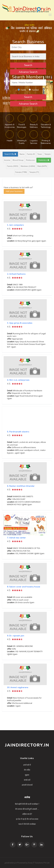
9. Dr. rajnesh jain (16, 636)
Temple (47, 154)
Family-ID (31, 154)
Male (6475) (42, 166)
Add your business (14, 191)
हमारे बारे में (27, 765)
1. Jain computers (15, 225)
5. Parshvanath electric (18, 432)
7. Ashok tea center (16, 538)
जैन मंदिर (27, 770)
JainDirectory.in (27, 745)
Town (40, 154)
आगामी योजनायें (27, 785)
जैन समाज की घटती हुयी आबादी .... (27, 809)
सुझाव (27, 775)
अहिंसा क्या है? (27, 814)
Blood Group (18, 160)
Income (7, 160)
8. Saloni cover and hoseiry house (24, 587)
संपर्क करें (27, 780)
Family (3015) (13, 166)
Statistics (44, 160)
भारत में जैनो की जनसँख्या (27, 824)
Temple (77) (34, 172)
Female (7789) (21, 172)
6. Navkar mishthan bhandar (21, 486)
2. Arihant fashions (16, 274)
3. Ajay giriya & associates (20, 323)
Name (22, 154)
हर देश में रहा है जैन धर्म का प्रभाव (27, 819)
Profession (30, 160)
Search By (10, 154)
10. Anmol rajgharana (18, 687)
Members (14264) (28, 166)
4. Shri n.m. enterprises (18, 380)
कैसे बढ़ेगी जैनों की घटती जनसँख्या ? (27, 804)
